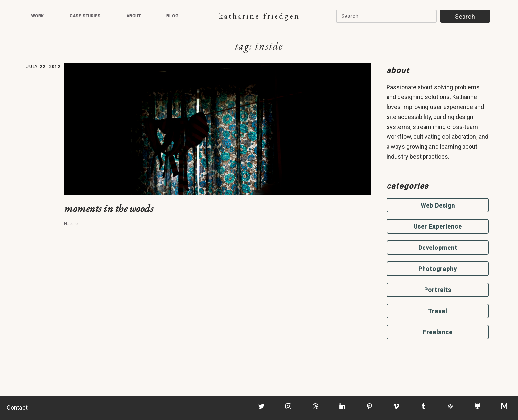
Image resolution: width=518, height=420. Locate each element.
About (134, 16)
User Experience (438, 227)
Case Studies (85, 16)
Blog (172, 16)
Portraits (438, 290)
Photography (438, 269)
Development (438, 248)
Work (37, 16)
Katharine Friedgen (259, 16)
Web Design (438, 205)
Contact (17, 408)
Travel (438, 311)
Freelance (438, 332)
